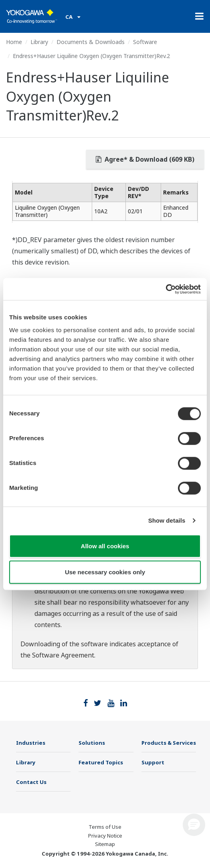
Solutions (92, 743)
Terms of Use (105, 827)
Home (14, 42)
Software (145, 42)
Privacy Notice (105, 836)
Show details (167, 520)
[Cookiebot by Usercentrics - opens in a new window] (166, 289)
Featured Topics (101, 762)
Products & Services (169, 743)
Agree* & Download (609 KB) (145, 159)
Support (153, 762)
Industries (31, 743)
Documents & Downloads (91, 42)
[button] (194, 825)
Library (39, 42)
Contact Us (31, 782)
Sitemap (105, 844)
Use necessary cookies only (105, 572)
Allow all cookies (105, 546)
